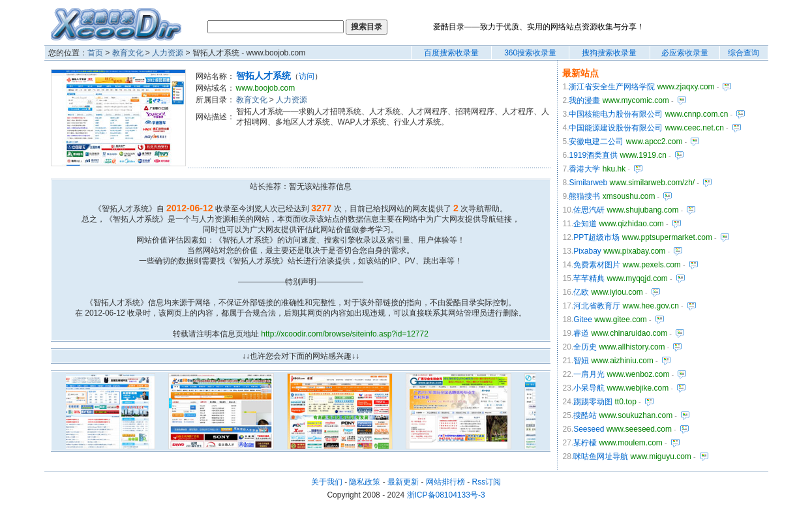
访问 (307, 76)
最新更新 (403, 482)
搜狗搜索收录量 (609, 53)
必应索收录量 (685, 53)
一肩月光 (589, 374)
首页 (95, 53)
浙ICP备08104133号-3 (446, 495)
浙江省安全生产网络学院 (612, 87)
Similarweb (588, 183)
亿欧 (581, 292)
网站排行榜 (445, 482)
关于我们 (327, 482)
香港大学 (584, 169)
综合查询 (744, 53)
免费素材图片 (597, 265)
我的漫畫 (584, 100)
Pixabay (587, 251)
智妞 (581, 361)
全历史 (585, 347)
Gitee (583, 320)
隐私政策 (365, 482)
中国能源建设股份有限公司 (616, 128)
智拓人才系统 (263, 76)
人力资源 (168, 53)
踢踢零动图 (593, 402)
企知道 (585, 224)
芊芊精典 (589, 278)
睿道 (581, 333)
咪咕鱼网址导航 (601, 456)
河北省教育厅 (597, 306)
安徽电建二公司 (596, 142)
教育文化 (128, 53)
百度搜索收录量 (451, 53)
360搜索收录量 (530, 53)
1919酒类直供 (593, 155)
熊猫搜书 (584, 196)
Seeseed (589, 429)
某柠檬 (585, 443)
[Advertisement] (361, 147)
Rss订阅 (487, 482)
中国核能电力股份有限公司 (616, 114)
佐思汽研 (589, 210)
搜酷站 (585, 415)
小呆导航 (589, 388)
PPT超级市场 (596, 237)
